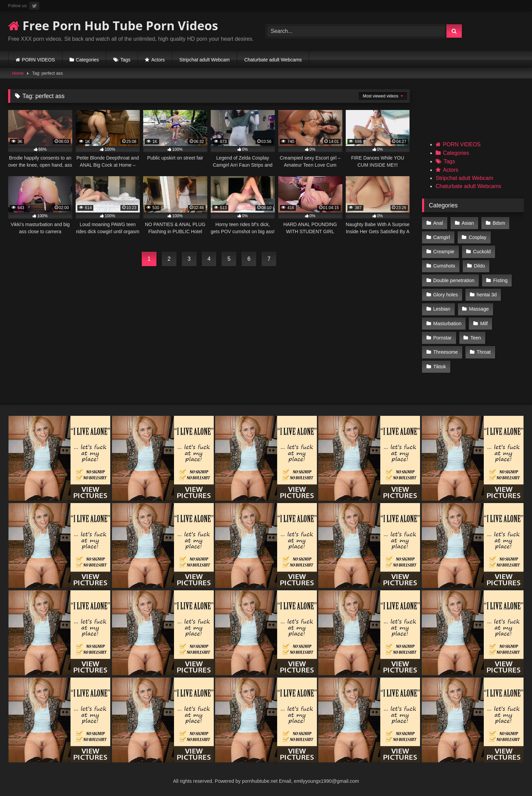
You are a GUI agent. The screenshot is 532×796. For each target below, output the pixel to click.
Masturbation (447, 323)
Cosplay (478, 237)
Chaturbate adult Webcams (273, 60)
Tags (126, 60)
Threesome (446, 352)
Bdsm (499, 223)
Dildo (480, 266)
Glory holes (446, 295)
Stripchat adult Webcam (205, 60)
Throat (484, 352)
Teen (476, 338)
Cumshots (444, 266)
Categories (87, 60)
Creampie (444, 252)
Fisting (500, 280)
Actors (158, 60)
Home (18, 73)
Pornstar (442, 338)
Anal (438, 223)
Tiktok (440, 367)
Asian (468, 223)
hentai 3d (487, 295)
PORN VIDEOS (39, 60)
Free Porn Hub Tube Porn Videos (113, 26)
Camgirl (442, 237)
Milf (484, 323)
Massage (479, 309)
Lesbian (442, 309)
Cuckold (482, 252)
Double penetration (454, 280)
